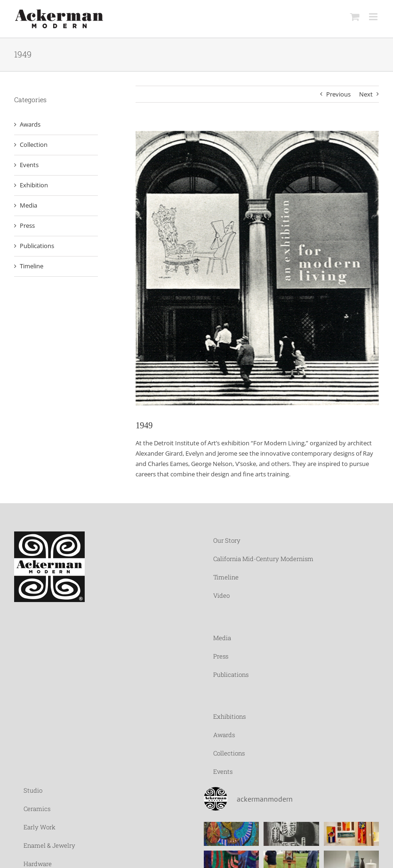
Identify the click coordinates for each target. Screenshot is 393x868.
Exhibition (34, 185)
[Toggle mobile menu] (374, 17)
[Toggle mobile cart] (355, 17)
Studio (33, 790)
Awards (30, 124)
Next (366, 94)
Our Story (227, 540)
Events (29, 165)
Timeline (32, 266)
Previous (338, 94)
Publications (37, 246)
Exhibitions (229, 716)
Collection (34, 145)
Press (27, 225)
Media (28, 205)
